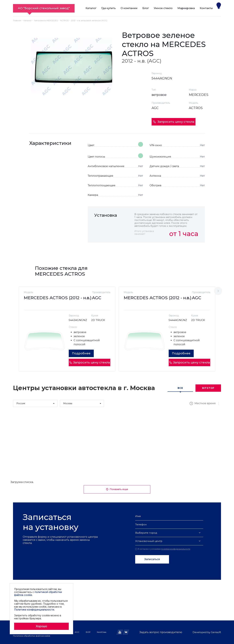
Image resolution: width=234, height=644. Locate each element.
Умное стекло (163, 8)
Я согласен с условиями (163, 549)
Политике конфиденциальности (34, 610)
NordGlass (102, 632)
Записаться (152, 559)
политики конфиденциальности (176, 549)
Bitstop (208, 388)
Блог (146, 8)
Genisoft (216, 632)
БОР (88, 632)
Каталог (91, 8)
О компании (129, 8)
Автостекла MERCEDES (46, 20)
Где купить (108, 8)
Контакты (206, 8)
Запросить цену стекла (174, 122)
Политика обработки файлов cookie (32, 636)
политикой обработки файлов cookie (38, 593)
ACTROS (64, 20)
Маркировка (186, 8)
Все (180, 388)
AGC (77, 632)
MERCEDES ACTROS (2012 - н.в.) (58, 298)
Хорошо (41, 626)
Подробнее (81, 353)
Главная (17, 20)
